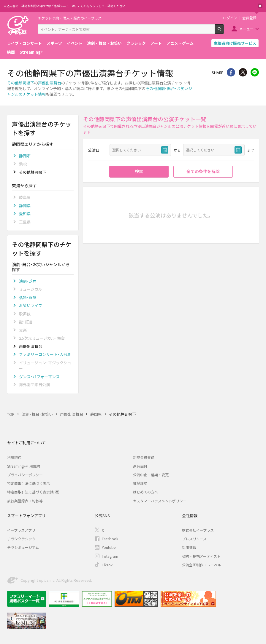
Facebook (110, 539)
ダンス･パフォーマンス (39, 377)
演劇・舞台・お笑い (104, 43)
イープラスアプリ (21, 530)
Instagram (110, 556)
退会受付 (140, 466)
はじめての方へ (145, 492)
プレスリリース (194, 539)
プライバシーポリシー (25, 475)
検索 (224, 31)
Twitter (243, 72)
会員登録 (249, 18)
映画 (11, 52)
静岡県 (25, 206)
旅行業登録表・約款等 (25, 501)
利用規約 (14, 457)
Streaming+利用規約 (24, 466)
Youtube (109, 547)
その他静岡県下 (21, 83)
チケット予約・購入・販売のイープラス (70, 18)
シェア (231, 72)
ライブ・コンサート (24, 43)
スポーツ (54, 43)
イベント (75, 43)
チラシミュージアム (23, 547)
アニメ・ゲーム (180, 43)
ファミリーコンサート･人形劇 (45, 354)
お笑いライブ (31, 305)
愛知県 (25, 214)
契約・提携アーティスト (201, 556)
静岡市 (25, 156)
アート (156, 43)
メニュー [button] (246, 29)
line (255, 72)
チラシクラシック (21, 539)
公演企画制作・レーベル (202, 565)
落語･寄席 (28, 297)
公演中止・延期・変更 (151, 475)
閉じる (260, 6)
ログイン (230, 18)
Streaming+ (31, 52)
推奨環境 (140, 483)
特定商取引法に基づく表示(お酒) (33, 492)
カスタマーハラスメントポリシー (160, 501)
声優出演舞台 (50, 83)
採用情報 (189, 547)
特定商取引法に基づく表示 (28, 483)
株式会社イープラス (198, 530)
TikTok (107, 565)
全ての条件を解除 (203, 171)
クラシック (136, 43)
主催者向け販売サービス (235, 43)
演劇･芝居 (28, 281)
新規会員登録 (144, 457)
